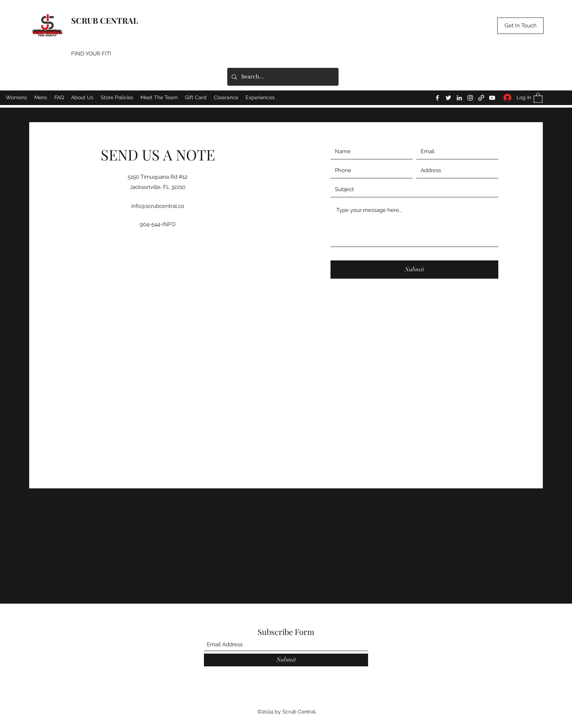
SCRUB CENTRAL (105, 20)
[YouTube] (492, 98)
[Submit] (414, 270)
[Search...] (282, 77)
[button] (520, 26)
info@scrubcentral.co (158, 206)
